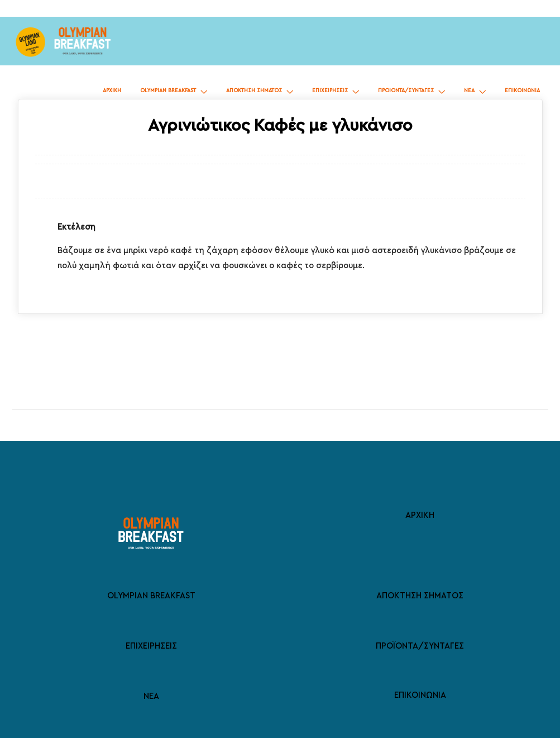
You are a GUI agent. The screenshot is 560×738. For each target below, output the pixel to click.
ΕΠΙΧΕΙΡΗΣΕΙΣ (330, 91)
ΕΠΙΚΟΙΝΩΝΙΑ (522, 91)
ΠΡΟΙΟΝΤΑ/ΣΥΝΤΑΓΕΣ (406, 91)
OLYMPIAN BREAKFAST (168, 91)
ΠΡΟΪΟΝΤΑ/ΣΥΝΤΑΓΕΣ (420, 646)
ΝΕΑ (469, 91)
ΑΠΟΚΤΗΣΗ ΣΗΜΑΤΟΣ (254, 91)
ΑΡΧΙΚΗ (112, 91)
